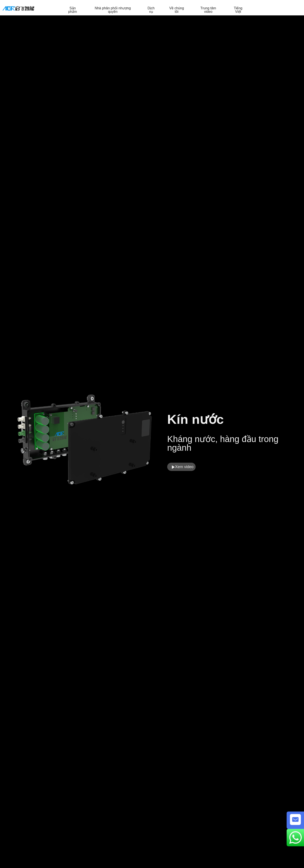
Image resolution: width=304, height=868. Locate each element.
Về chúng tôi (177, 10)
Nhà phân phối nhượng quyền (113, 10)
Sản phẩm (73, 10)
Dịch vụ (151, 10)
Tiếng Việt (238, 10)
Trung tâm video (208, 10)
